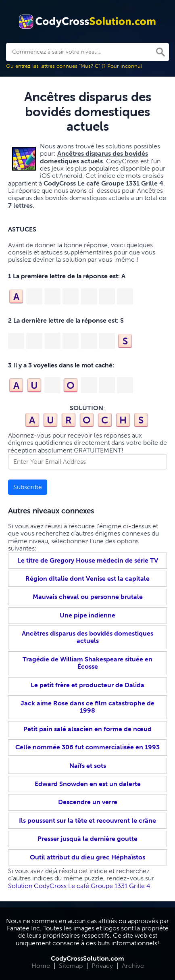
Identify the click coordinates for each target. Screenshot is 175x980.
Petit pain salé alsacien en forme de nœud (87, 729)
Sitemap (71, 966)
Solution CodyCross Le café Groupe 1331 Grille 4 (79, 886)
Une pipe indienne (87, 615)
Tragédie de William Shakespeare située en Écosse (87, 663)
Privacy (102, 966)
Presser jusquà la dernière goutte (87, 839)
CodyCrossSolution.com (87, 958)
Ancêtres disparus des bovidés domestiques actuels (87, 637)
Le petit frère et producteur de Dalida (87, 685)
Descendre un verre (88, 802)
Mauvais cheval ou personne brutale (88, 597)
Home (41, 966)
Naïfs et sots (88, 766)
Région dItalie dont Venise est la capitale (87, 579)
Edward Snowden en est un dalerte (88, 784)
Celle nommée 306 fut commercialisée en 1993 (87, 747)
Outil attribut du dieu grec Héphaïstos (87, 857)
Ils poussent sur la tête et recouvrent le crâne (87, 820)
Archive (133, 966)
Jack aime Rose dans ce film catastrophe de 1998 (87, 707)
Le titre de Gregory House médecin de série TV (88, 560)
